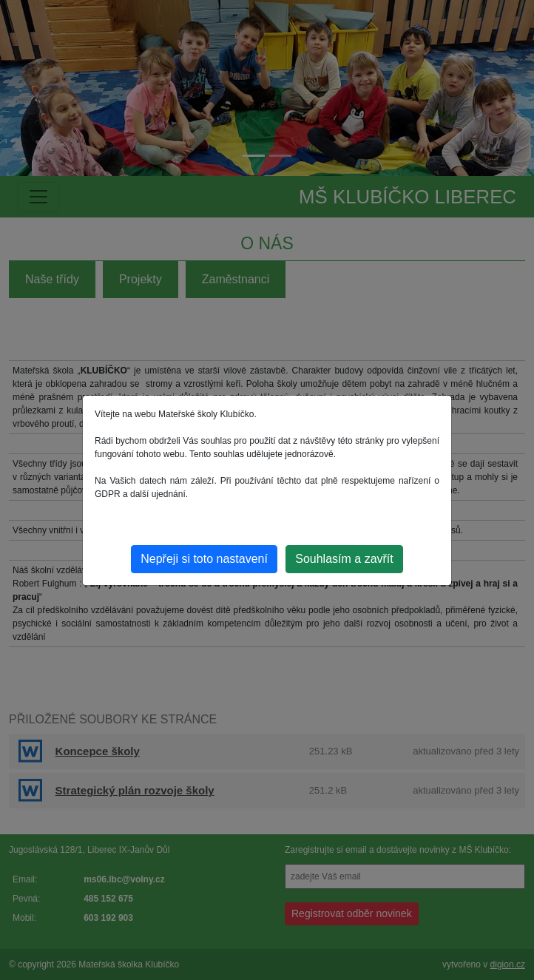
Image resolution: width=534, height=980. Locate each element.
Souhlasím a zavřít (344, 559)
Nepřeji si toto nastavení (204, 559)
